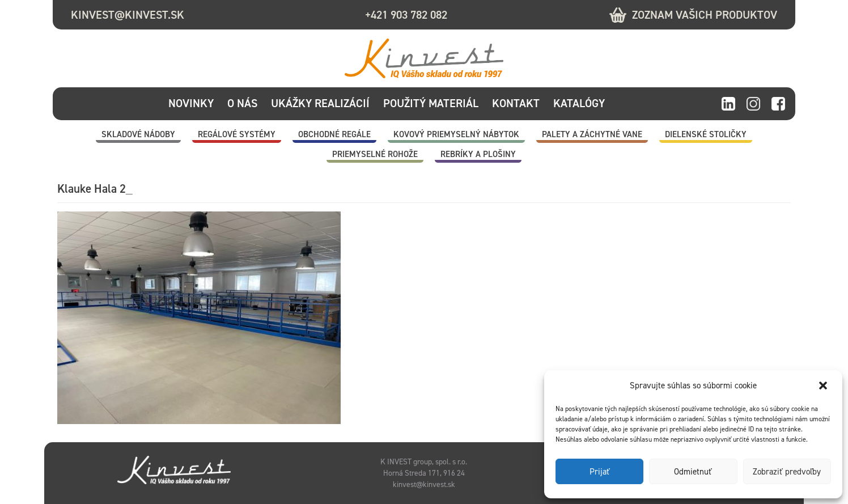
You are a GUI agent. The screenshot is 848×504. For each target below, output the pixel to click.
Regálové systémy (237, 134)
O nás (242, 103)
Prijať (600, 472)
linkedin (728, 104)
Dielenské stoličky (706, 134)
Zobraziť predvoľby (787, 472)
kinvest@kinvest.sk (128, 15)
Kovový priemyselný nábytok (456, 134)
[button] (824, 386)
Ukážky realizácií (320, 103)
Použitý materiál (431, 103)
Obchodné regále (334, 134)
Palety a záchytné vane (592, 134)
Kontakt (516, 103)
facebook (778, 104)
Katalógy (579, 103)
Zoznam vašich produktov (705, 15)
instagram (753, 104)
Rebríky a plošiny (478, 154)
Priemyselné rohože (375, 154)
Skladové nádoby (138, 134)
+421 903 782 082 (406, 15)
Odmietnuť (693, 472)
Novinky (191, 103)
